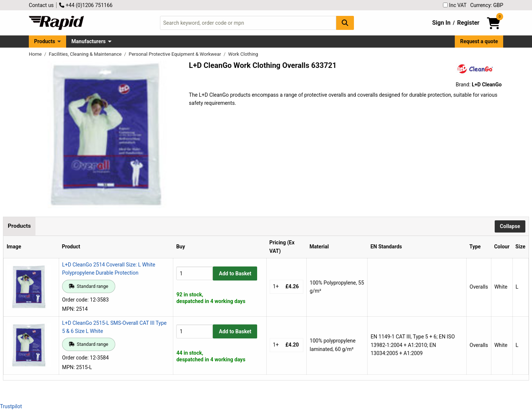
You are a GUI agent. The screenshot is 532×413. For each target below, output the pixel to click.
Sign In (441, 23)
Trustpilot (11, 406)
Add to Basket (235, 273)
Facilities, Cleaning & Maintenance (86, 54)
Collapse (510, 226)
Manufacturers (88, 41)
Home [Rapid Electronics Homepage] (36, 54)
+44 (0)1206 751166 (86, 5)
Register (468, 23)
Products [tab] (19, 226)
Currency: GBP (487, 5)
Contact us (41, 5)
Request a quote (479, 41)
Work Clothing (243, 54)
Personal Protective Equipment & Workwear (175, 54)
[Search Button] (345, 23)
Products (45, 41)
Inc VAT (455, 5)
